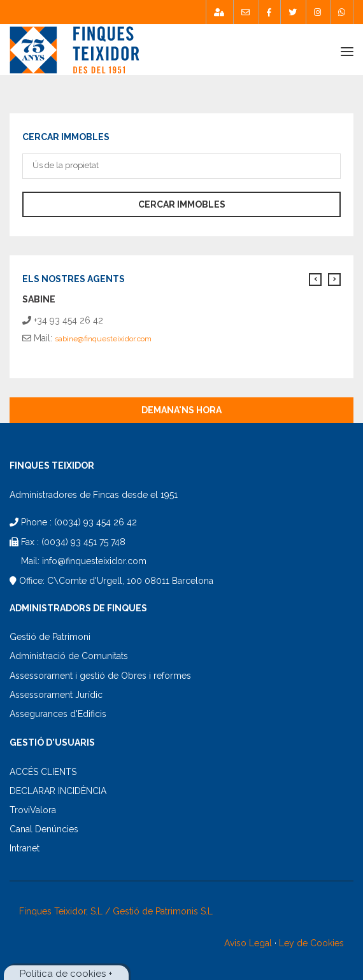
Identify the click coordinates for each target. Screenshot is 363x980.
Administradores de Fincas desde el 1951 (94, 495)
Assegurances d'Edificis (58, 714)
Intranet (25, 848)
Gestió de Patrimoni (50, 637)
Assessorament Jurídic (56, 695)
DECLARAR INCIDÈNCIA (58, 791)
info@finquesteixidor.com (94, 561)
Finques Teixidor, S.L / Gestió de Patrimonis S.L (116, 911)
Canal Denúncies (44, 829)
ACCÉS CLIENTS (43, 772)
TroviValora (33, 810)
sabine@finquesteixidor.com (103, 339)
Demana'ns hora (181, 410)
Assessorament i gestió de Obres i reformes (100, 676)
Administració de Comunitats (69, 656)
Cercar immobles (182, 204)
